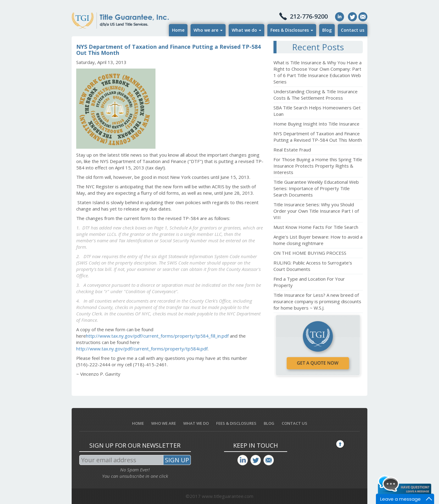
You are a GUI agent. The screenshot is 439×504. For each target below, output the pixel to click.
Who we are (164, 423)
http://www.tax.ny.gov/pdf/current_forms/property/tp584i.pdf (142, 349)
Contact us (353, 30)
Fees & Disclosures (236, 423)
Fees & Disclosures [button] (292, 30)
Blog (327, 30)
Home (178, 30)
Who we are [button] (208, 30)
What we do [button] (246, 30)
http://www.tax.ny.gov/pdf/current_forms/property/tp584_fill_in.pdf (157, 336)
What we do (196, 423)
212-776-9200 (309, 16)
